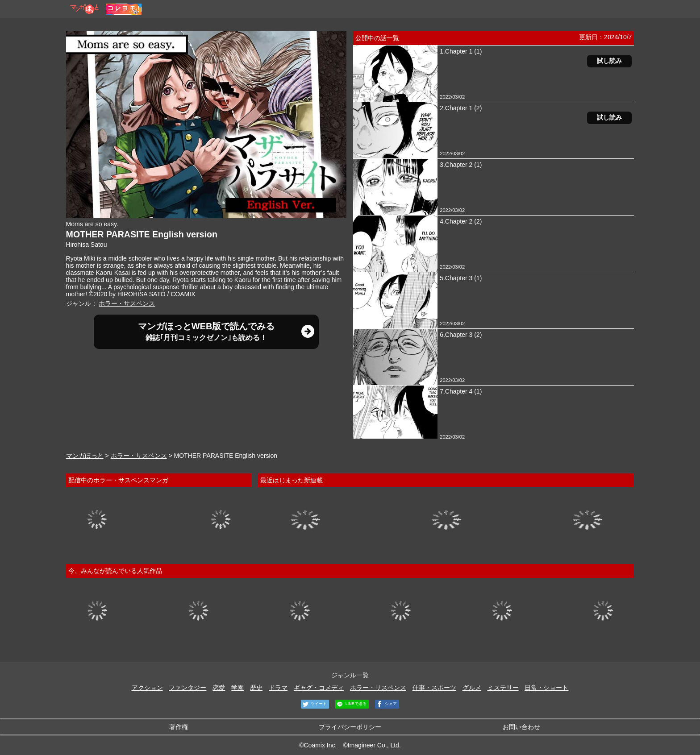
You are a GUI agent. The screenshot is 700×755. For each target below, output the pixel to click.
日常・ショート (546, 688)
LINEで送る (351, 704)
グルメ (472, 688)
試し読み (609, 61)
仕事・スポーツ (434, 688)
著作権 (179, 727)
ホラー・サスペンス (127, 303)
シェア (386, 704)
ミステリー (503, 688)
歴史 (256, 688)
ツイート (314, 704)
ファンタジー (187, 688)
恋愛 (219, 688)
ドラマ (278, 688)
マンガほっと (85, 456)
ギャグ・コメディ (319, 688)
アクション (147, 688)
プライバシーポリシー (350, 727)
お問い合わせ (521, 727)
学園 (237, 688)
